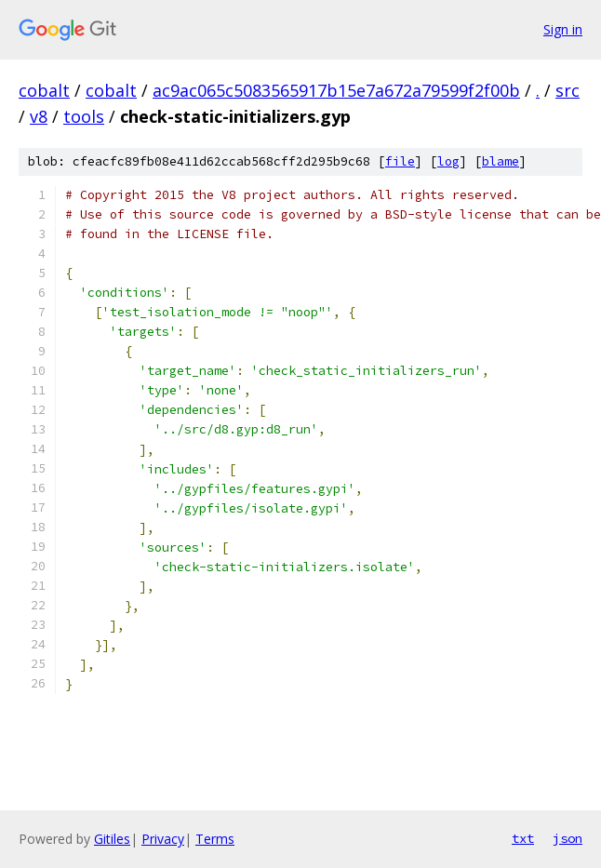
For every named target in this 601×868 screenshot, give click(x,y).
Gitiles (112, 839)
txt (523, 838)
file (400, 161)
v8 (39, 116)
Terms (215, 839)
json (568, 838)
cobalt (44, 90)
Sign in (563, 29)
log (448, 161)
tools (84, 116)
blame (501, 161)
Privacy (163, 839)
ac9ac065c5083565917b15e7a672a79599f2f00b (336, 90)
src (568, 90)
